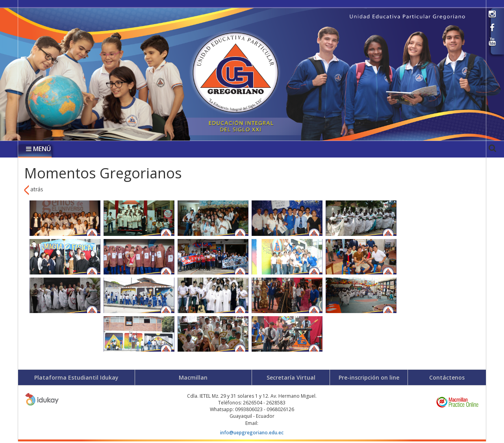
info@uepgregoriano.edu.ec (252, 433)
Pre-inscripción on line (369, 377)
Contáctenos (447, 377)
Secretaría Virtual (291, 377)
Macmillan (193, 377)
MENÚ (38, 149)
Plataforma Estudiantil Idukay (76, 377)
